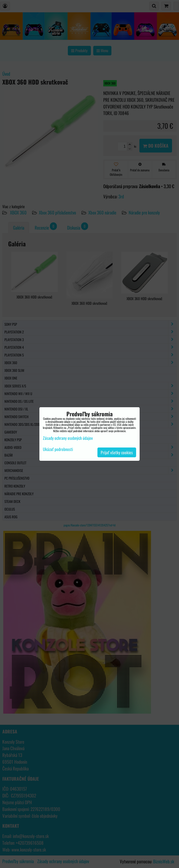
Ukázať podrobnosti (58, 449)
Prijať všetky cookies (117, 452)
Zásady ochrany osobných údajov (68, 438)
